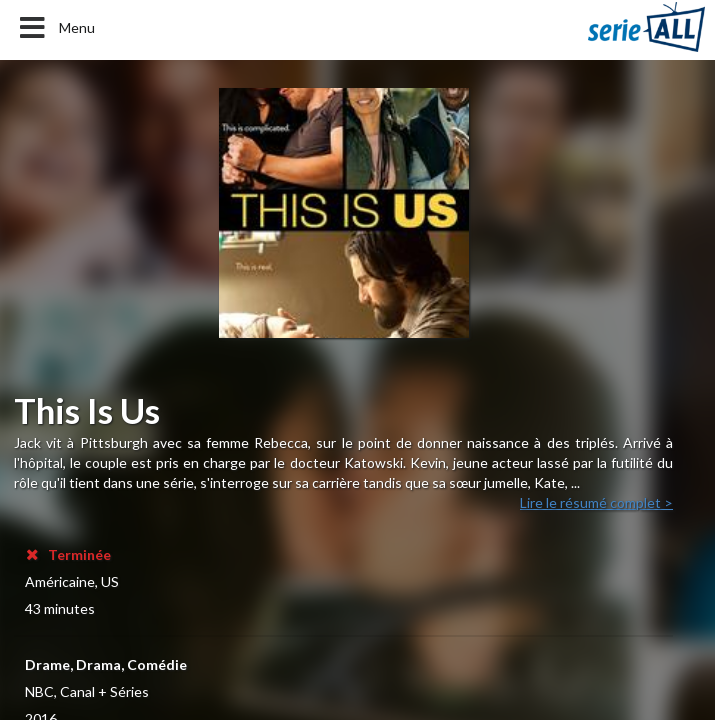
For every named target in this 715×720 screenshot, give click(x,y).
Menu (55, 28)
